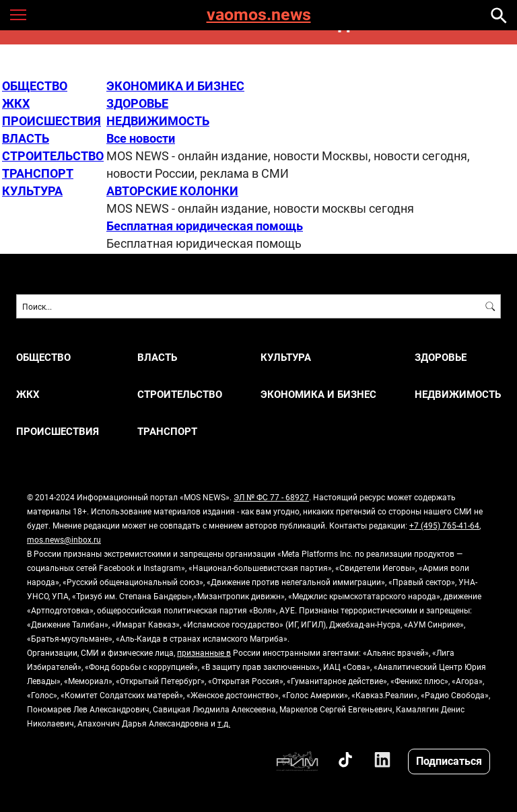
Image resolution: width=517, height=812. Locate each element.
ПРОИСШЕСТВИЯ (51, 121)
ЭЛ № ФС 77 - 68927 (271, 497)
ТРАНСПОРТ (38, 173)
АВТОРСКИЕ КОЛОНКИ (172, 191)
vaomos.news (259, 15)
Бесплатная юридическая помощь (205, 226)
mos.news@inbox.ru (64, 539)
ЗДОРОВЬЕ (137, 103)
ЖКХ (16, 103)
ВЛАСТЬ (26, 138)
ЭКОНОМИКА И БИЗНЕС (175, 86)
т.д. (224, 723)
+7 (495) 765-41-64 (444, 525)
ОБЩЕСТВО (35, 86)
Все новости (141, 138)
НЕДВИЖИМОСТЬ (158, 121)
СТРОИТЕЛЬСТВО (53, 156)
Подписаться (449, 760)
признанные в (204, 652)
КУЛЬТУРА (32, 191)
